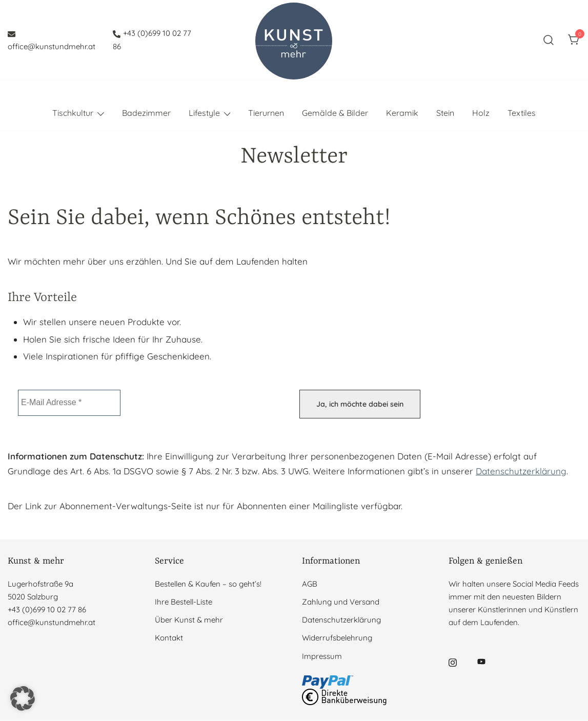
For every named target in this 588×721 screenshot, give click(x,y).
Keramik (402, 113)
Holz (481, 113)
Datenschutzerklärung (521, 471)
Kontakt (169, 638)
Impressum (322, 656)
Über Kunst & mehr (189, 620)
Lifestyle (204, 113)
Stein (445, 113)
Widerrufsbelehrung (337, 638)
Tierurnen (266, 113)
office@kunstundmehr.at (52, 41)
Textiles (522, 113)
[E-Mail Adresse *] (69, 403)
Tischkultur (73, 113)
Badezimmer (146, 113)
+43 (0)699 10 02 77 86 (152, 39)
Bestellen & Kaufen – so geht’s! (208, 584)
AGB (310, 584)
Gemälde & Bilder (335, 113)
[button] (23, 698)
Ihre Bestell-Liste (184, 602)
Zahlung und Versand (341, 602)
